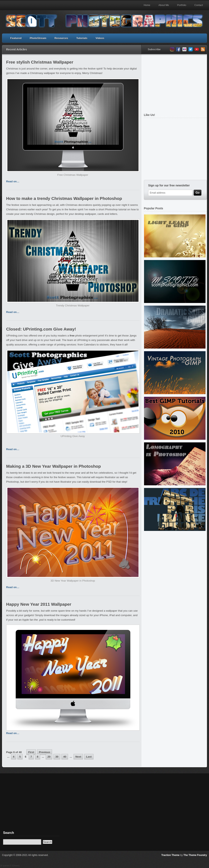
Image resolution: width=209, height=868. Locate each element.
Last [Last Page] (89, 757)
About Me (164, 5)
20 (49, 757)
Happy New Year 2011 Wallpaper (39, 604)
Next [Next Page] (78, 757)
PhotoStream (38, 38)
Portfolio (182, 5)
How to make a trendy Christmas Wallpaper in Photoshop (64, 198)
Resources (61, 38)
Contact (199, 5)
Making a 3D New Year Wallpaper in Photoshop (53, 466)
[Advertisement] (31, 805)
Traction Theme (170, 855)
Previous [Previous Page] (45, 752)
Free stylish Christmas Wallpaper (40, 62)
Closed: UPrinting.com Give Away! (41, 329)
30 (57, 757)
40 (65, 757)
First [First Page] (31, 752)
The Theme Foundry (195, 855)
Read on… (13, 181)
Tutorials (82, 38)
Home (147, 5)
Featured (16, 38)
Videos (100, 38)
